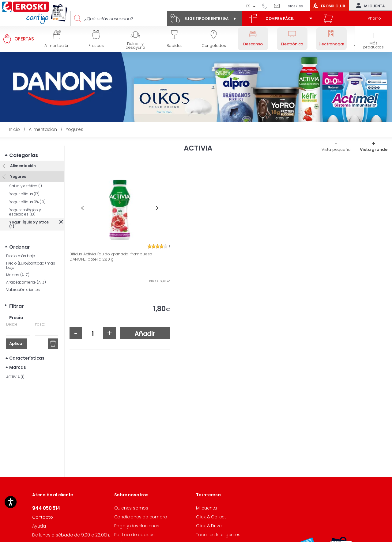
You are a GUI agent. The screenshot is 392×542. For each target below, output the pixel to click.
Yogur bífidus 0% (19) (27, 193)
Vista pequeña (336, 149)
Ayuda (39, 526)
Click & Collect (211, 517)
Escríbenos (279, 6)
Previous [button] (82, 208)
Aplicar (17, 335)
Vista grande (374, 149)
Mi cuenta (369, 6)
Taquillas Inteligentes (218, 535)
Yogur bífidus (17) (24, 185)
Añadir (145, 334)
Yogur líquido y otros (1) (29, 215)
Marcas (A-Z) (18, 266)
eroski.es (295, 6)
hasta (40, 315)
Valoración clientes (23, 281)
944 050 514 (267, 6)
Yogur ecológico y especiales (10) (25, 203)
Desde (12, 315)
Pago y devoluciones (137, 526)
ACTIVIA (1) (15, 368)
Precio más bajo (21, 247)
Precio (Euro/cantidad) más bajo (31, 256)
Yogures (17, 167)
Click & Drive (209, 526)
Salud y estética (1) (26, 177)
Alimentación (22, 156)
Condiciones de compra (141, 517)
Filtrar (17, 297)
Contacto (42, 517)
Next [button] (157, 208)
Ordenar (20, 238)
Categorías (24, 146)
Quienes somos (131, 508)
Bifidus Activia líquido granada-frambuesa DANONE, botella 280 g (111, 257)
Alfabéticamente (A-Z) (26, 273)
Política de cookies (134, 535)
